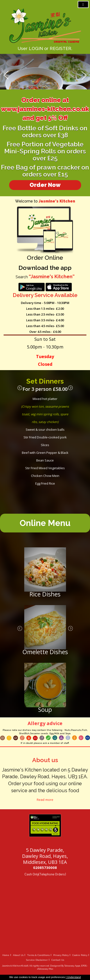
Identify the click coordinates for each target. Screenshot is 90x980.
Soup (45, 709)
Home (6, 955)
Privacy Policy (61, 955)
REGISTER (60, 48)
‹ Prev (20, 388)
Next (84, 75)
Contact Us (58, 960)
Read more (45, 800)
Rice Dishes (45, 594)
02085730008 (45, 867)
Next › (70, 388)
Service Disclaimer (37, 960)
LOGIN (36, 48)
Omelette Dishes (45, 652)
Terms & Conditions (38, 955)
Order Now (45, 185)
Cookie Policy (80, 955)
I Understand (73, 977)
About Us (18, 955)
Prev (6, 75)
